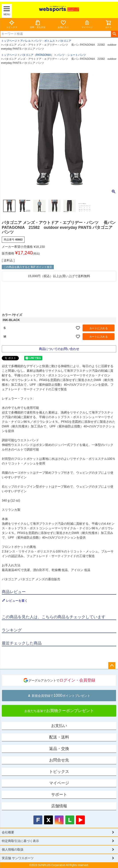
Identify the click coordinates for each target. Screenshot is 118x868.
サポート (59, 795)
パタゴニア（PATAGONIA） (37, 55)
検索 (114, 34)
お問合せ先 (59, 760)
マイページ (87, 24)
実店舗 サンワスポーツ (18, 858)
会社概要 (8, 832)
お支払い (59, 726)
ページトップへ (112, 666)
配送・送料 (59, 737)
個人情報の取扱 (13, 849)
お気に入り (63, 24)
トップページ (9, 41)
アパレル (25, 41)
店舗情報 (59, 806)
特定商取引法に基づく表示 (20, 841)
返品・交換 (59, 749)
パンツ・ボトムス (44, 41)
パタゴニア (65, 41)
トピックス (12, 24)
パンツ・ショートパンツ (71, 55)
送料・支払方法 (38, 24)
